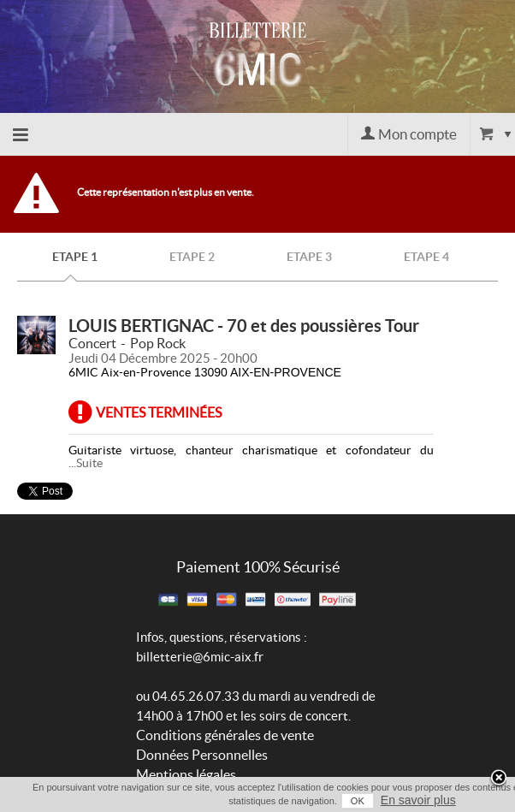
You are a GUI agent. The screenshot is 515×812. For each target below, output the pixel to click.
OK (358, 801)
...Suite (86, 463)
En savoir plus (418, 800)
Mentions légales (186, 774)
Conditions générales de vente (225, 735)
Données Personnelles (202, 755)
